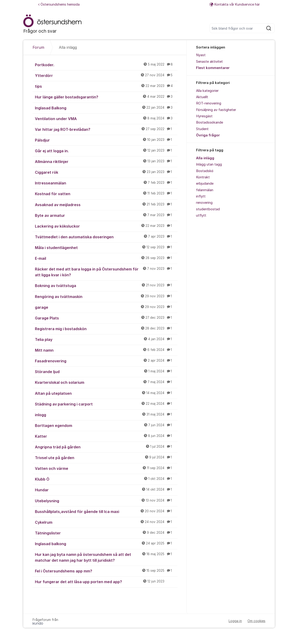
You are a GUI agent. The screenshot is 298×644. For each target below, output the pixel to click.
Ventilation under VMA (106, 118)
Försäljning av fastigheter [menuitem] (216, 110)
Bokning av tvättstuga (106, 285)
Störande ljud (106, 371)
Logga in (235, 621)
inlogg (106, 415)
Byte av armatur (106, 215)
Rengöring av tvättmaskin (106, 296)
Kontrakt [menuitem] (203, 177)
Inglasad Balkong (106, 108)
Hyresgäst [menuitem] (204, 116)
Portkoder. (106, 65)
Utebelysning (106, 501)
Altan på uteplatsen (106, 393)
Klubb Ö (106, 479)
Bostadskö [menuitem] (205, 171)
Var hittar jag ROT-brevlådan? (106, 129)
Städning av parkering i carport (106, 404)
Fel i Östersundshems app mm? (106, 571)
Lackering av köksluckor (106, 226)
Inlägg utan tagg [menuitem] (209, 164)
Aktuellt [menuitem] (202, 97)
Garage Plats (106, 318)
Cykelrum (106, 522)
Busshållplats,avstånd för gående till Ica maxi (106, 511)
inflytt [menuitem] (201, 196)
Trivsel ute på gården (106, 457)
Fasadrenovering (106, 361)
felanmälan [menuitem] (205, 190)
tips (106, 86)
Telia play (106, 339)
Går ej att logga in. (106, 151)
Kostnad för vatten (106, 194)
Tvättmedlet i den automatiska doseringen (106, 237)
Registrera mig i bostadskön (106, 329)
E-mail (106, 258)
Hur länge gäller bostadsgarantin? (106, 97)
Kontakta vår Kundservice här (235, 4)
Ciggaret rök (106, 172)
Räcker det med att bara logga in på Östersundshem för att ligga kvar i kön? (106, 272)
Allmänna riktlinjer (106, 161)
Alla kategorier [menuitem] (207, 91)
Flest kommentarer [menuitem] (213, 68)
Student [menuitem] (202, 129)
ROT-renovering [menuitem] (209, 103)
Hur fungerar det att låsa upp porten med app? (106, 582)
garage (106, 307)
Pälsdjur (106, 140)
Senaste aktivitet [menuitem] (209, 62)
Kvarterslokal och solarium (106, 382)
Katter (106, 436)
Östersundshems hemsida (59, 4)
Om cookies (256, 621)
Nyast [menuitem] (201, 55)
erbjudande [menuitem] (205, 184)
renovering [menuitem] (204, 203)
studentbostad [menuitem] (208, 209)
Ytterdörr (106, 75)
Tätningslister (106, 533)
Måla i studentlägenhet (106, 247)
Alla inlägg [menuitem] (205, 158)
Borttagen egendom (106, 425)
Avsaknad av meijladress (106, 204)
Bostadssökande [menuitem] (210, 122)
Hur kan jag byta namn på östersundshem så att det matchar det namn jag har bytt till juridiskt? (106, 557)
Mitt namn (106, 350)
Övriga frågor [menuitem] (208, 135)
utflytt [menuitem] (201, 215)
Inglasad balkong (106, 544)
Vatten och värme (106, 468)
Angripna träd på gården (106, 447)
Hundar (106, 490)
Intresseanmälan (106, 183)
